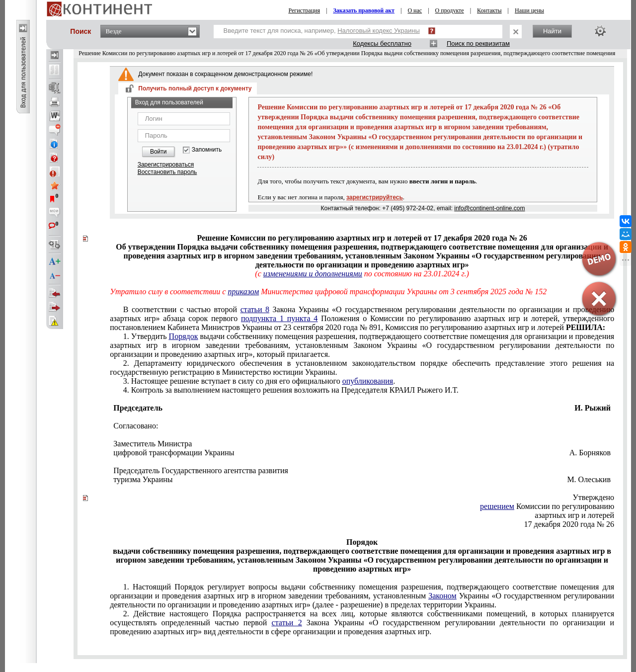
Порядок (184, 336)
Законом (442, 596)
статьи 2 (287, 623)
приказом (243, 292)
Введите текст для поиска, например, (322, 31)
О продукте (450, 10)
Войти (159, 152)
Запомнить (207, 150)
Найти (552, 31)
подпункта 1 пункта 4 (279, 318)
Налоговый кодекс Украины (379, 31)
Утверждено (593, 497)
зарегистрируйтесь (375, 197)
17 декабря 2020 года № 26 (569, 524)
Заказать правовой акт (364, 10)
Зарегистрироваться (166, 165)
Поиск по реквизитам (478, 43)
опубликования (368, 381)
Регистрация (304, 10)
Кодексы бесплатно (382, 43)
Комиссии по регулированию (547, 506)
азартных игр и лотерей (574, 515)
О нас (415, 10)
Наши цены (529, 10)
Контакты (489, 10)
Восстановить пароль (167, 172)
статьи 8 (255, 309)
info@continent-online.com (489, 208)
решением (497, 506)
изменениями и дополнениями (313, 274)
